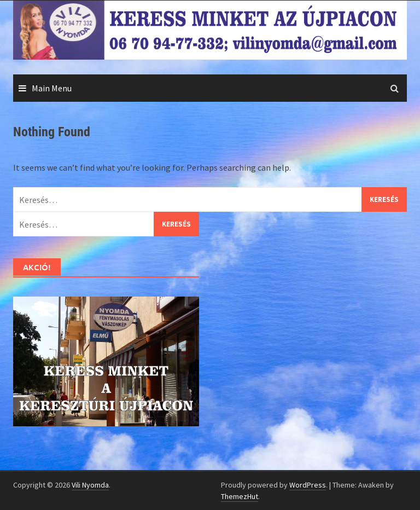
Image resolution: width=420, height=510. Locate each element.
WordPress (308, 485)
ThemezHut (240, 496)
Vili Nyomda (90, 485)
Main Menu (52, 88)
